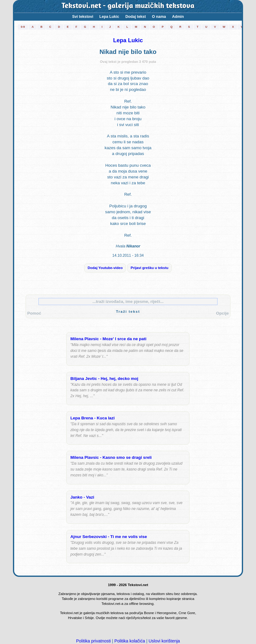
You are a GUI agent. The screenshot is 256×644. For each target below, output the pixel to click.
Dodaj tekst (136, 17)
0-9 (23, 27)
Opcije (222, 313)
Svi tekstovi (83, 17)
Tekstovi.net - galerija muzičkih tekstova (128, 6)
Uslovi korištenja (164, 641)
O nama (159, 17)
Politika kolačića (130, 641)
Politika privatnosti (93, 641)
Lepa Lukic (109, 17)
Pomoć (34, 313)
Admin (178, 17)
